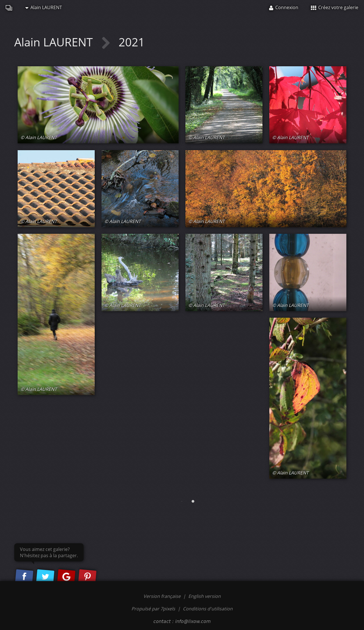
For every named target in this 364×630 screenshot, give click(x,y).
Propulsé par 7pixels (153, 609)
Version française (163, 596)
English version (204, 596)
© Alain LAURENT (39, 137)
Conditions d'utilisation (208, 609)
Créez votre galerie (335, 7)
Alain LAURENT (44, 7)
